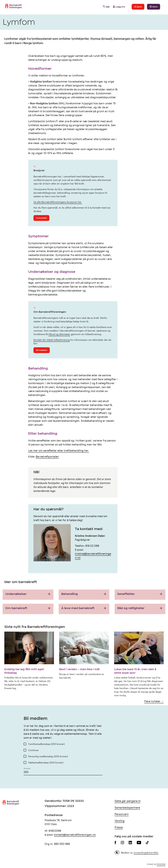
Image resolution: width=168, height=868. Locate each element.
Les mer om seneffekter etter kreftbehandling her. (59, 450)
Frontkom (161, 864)
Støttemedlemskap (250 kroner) (46, 762)
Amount (27, 768)
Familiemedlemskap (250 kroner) (46, 744)
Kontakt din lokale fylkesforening (52, 340)
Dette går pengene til (128, 801)
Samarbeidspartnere (127, 807)
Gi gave (138, 7)
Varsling (120, 821)
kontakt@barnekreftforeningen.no (75, 835)
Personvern (122, 814)
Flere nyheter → (154, 701)
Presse (119, 827)
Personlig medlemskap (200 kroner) (48, 756)
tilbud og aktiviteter (59, 334)
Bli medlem (42, 350)
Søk (106, 7)
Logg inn (119, 7)
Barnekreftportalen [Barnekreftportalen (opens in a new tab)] (47, 456)
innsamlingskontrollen (146, 853)
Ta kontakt (41, 218)
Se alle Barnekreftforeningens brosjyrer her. (58, 202)
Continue (33, 750)
